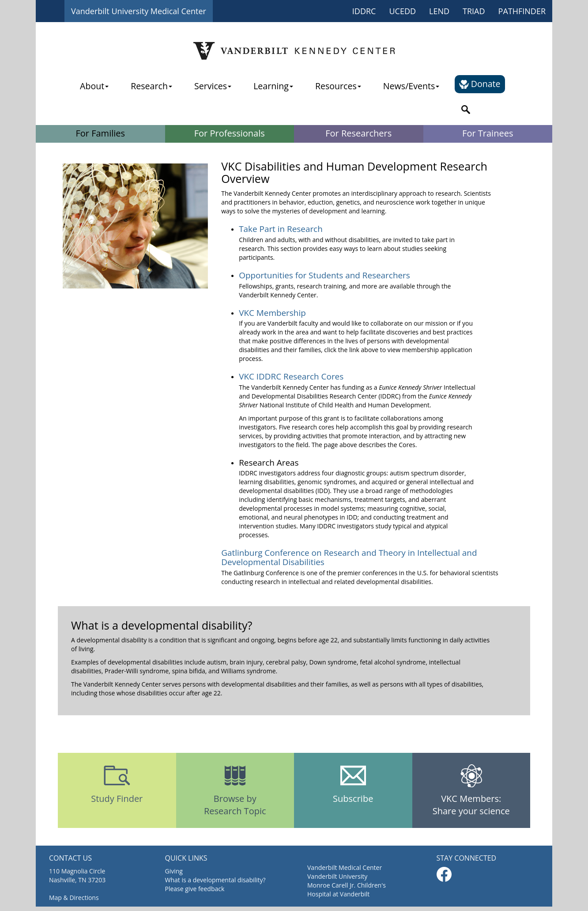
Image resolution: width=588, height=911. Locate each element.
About (94, 86)
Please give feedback (195, 889)
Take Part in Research (281, 229)
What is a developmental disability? (215, 880)
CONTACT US (70, 858)
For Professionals (230, 133)
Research (151, 86)
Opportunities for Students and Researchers (324, 275)
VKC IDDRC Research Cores (291, 376)
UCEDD (402, 11)
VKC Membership (272, 313)
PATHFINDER (522, 11)
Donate (480, 84)
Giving (174, 871)
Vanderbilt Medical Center (345, 867)
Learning (273, 86)
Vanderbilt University (337, 876)
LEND (439, 11)
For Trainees (488, 133)
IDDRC (364, 11)
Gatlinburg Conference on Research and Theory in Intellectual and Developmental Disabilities (349, 557)
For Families (100, 133)
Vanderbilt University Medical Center (139, 11)
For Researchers (358, 133)
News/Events (411, 86)
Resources (338, 86)
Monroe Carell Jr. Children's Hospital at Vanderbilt (347, 890)
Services (213, 86)
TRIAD (474, 11)
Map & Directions (74, 898)
